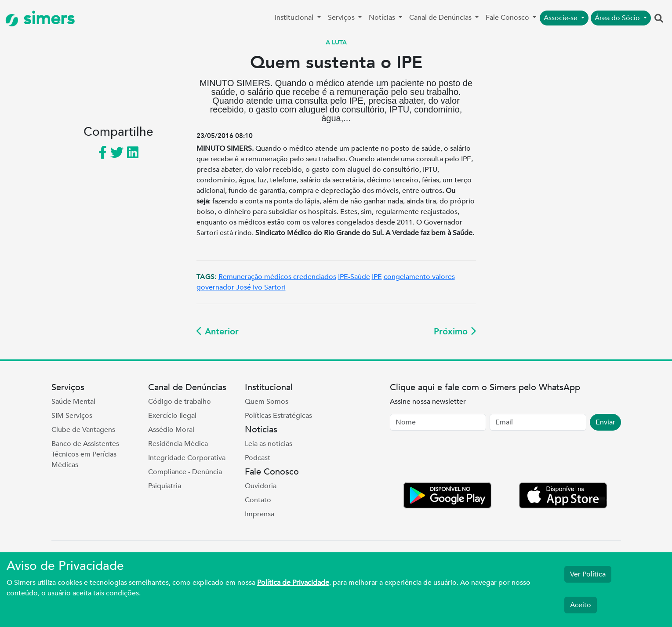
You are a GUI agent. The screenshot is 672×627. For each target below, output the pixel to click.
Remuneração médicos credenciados (277, 277)
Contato (258, 500)
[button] (659, 19)
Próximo (455, 332)
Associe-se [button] (561, 18)
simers (40, 19)
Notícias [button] (383, 18)
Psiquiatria (165, 486)
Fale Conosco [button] (508, 18)
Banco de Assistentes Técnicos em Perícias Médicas (85, 454)
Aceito (581, 605)
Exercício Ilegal (172, 416)
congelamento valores (419, 277)
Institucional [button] (295, 18)
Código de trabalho (180, 402)
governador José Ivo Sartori (241, 287)
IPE (377, 277)
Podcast (258, 458)
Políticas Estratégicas (278, 416)
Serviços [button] (342, 18)
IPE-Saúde (354, 277)
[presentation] (457, 458)
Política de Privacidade (293, 583)
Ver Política (588, 574)
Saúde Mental (73, 402)
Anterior (218, 332)
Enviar (605, 422)
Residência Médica (178, 444)
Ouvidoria (261, 486)
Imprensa (260, 514)
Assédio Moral (171, 430)
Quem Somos (267, 402)
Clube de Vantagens (83, 430)
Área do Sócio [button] (618, 18)
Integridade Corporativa (187, 458)
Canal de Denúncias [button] (441, 18)
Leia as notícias (269, 444)
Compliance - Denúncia (185, 472)
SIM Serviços (72, 416)
